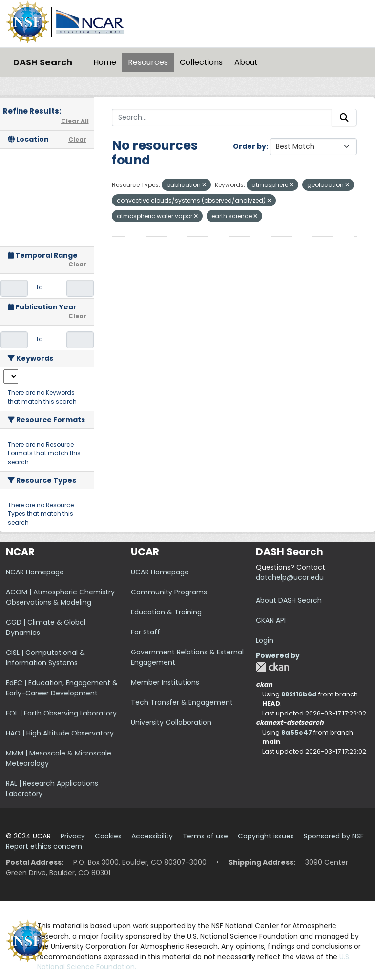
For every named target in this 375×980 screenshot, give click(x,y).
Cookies (108, 836)
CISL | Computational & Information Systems (45, 658)
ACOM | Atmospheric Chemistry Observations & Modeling (60, 597)
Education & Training (166, 612)
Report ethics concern (44, 846)
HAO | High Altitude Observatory (60, 733)
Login (265, 640)
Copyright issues (266, 836)
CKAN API (271, 620)
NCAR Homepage (35, 572)
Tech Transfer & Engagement (182, 702)
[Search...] (222, 118)
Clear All (75, 121)
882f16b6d (299, 694)
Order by (250, 146)
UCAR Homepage (160, 572)
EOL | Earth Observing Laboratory (61, 713)
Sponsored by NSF (334, 836)
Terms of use (205, 836)
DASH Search (43, 62)
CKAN (272, 667)
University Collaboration (171, 722)
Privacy (73, 836)
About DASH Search (289, 600)
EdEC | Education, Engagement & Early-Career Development (62, 688)
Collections (201, 62)
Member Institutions (165, 682)
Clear (77, 139)
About (246, 62)
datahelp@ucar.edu (290, 577)
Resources (148, 62)
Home (105, 62)
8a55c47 (297, 732)
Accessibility (152, 836)
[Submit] (344, 118)
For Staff (146, 632)
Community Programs (169, 592)
